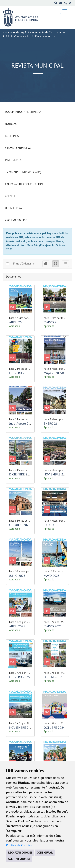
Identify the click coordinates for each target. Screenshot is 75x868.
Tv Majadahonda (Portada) (23, 172)
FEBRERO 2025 (19, 677)
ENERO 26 (51, 423)
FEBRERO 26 (18, 373)
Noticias (11, 124)
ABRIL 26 (15, 322)
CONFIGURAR (45, 853)
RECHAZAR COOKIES (20, 853)
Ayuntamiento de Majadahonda (47, 32)
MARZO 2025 (53, 626)
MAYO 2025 (52, 576)
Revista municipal (19, 148)
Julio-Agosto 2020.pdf (24, 423)
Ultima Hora (13, 208)
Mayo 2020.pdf (54, 373)
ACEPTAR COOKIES (19, 859)
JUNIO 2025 (17, 576)
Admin (63, 32)
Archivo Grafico (16, 220)
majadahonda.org (13, 32)
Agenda (10, 196)
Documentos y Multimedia (23, 112)
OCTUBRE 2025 (20, 525)
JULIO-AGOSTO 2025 (58, 525)
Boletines (12, 136)
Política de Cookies (19, 845)
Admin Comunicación (18, 36)
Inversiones (13, 160)
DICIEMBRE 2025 (21, 474)
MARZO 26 (51, 322)
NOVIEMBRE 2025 (56, 474)
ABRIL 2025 (17, 626)
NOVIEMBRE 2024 (21, 728)
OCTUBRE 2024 (54, 728)
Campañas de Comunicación (24, 184)
